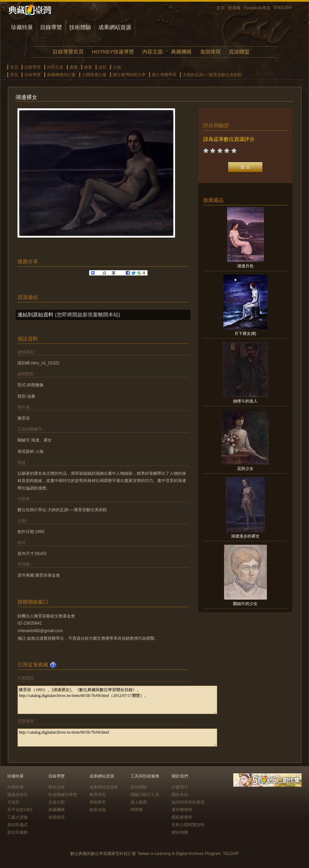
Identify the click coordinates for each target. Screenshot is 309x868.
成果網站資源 (115, 27)
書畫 (74, 67)
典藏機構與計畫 (61, 75)
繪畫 (88, 67)
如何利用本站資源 (188, 802)
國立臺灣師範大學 (129, 75)
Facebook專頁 (257, 8)
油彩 (102, 67)
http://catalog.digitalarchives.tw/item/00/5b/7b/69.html (117, 738)
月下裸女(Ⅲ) (245, 334)
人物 (117, 67)
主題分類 (57, 802)
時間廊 (137, 810)
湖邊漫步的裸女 (245, 536)
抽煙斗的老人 (245, 401)
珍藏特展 (22, 27)
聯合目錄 (57, 787)
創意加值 (98, 810)
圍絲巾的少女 (245, 604)
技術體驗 (80, 27)
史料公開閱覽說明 (188, 825)
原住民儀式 (17, 825)
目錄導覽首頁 (68, 52)
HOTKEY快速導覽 (113, 52)
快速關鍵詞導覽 (63, 795)
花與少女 (245, 469)
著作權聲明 (182, 810)
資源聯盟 (239, 52)
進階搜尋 (210, 52)
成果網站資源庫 (104, 787)
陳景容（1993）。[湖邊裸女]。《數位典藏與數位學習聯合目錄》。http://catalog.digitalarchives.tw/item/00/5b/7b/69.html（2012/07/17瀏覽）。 (117, 700)
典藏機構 (181, 52)
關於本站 (180, 795)
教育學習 (98, 795)
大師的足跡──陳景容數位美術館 (212, 75)
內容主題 (152, 52)
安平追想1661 (20, 810)
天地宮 (13, 802)
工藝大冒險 (17, 817)
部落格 (234, 8)
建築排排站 (17, 795)
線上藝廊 (139, 802)
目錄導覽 (51, 27)
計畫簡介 (180, 787)
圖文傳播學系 (164, 75)
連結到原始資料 (35, 315)
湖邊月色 (245, 266)
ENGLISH (283, 8)
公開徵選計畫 (94, 75)
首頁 (221, 8)
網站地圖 (180, 832)
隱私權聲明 (182, 817)
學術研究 (98, 802)
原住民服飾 (17, 832)
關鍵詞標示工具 (145, 795)
